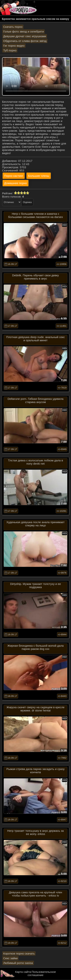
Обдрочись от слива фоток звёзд (25, 41)
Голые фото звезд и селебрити (23, 31)
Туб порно (10, 50)
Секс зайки (10, 958)
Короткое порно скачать (19, 953)
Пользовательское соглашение (42, 973)
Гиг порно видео (14, 46)
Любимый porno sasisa (18, 963)
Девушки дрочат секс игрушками (25, 36)
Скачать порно (13, 27)
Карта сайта (23, 972)
